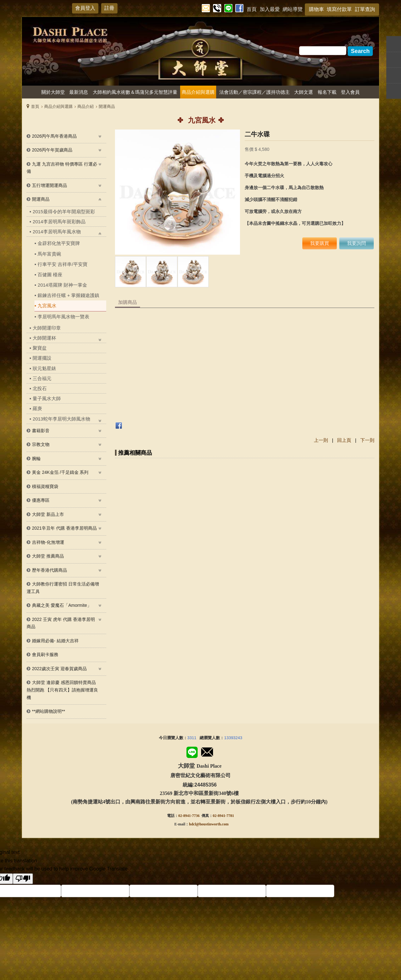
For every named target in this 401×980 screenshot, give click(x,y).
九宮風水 (47, 306)
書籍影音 (41, 431)
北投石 (40, 388)
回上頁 (344, 440)
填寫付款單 (339, 9)
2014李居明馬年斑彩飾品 (59, 222)
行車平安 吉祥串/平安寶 (62, 264)
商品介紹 (86, 106)
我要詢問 (357, 243)
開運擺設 (42, 358)
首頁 (35, 106)
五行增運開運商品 (49, 185)
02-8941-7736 (189, 816)
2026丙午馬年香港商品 (54, 136)
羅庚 (37, 408)
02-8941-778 (222, 816)
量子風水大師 (47, 398)
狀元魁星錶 (44, 368)
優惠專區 (41, 500)
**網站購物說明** (49, 711)
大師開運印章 (47, 328)
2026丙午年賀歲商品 (52, 150)
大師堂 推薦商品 (48, 556)
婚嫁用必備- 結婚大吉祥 (55, 641)
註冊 (109, 8)
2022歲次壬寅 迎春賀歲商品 (59, 669)
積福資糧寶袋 (45, 486)
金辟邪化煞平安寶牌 (59, 243)
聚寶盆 (40, 348)
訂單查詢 (365, 9)
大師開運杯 (44, 338)
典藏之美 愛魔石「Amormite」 (62, 605)
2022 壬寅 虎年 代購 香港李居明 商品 (61, 623)
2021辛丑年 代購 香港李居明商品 (64, 528)
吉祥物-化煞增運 (48, 542)
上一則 (321, 440)
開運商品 (107, 106)
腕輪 (36, 458)
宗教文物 (41, 444)
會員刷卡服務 (45, 654)
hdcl (192, 824)
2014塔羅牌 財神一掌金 (62, 285)
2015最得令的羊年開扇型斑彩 (64, 212)
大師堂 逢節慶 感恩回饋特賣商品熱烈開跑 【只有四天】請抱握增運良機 (62, 690)
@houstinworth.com (212, 824)
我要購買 (320, 243)
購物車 (316, 9)
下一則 (367, 440)
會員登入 (85, 8)
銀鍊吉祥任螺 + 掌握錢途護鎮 (68, 295)
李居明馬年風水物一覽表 (63, 317)
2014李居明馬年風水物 (57, 232)
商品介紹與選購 (58, 106)
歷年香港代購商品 (49, 570)
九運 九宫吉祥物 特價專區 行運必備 (62, 168)
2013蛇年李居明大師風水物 (61, 419)
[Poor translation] (23, 879)
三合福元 (42, 378)
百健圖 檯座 (50, 275)
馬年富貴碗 (49, 254)
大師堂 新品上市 (48, 514)
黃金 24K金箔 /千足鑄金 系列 (60, 472)
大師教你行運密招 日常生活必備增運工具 (63, 588)
